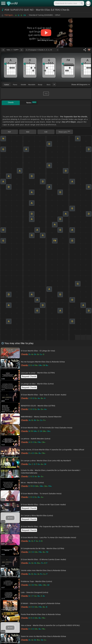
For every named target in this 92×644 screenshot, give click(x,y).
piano (15, 85)
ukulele (23, 85)
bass (49, 85)
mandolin (32, 85)
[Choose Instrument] (54, 84)
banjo (40, 85)
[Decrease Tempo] (3, 50)
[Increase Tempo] (22, 50)
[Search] (82, 3)
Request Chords (29, 376)
